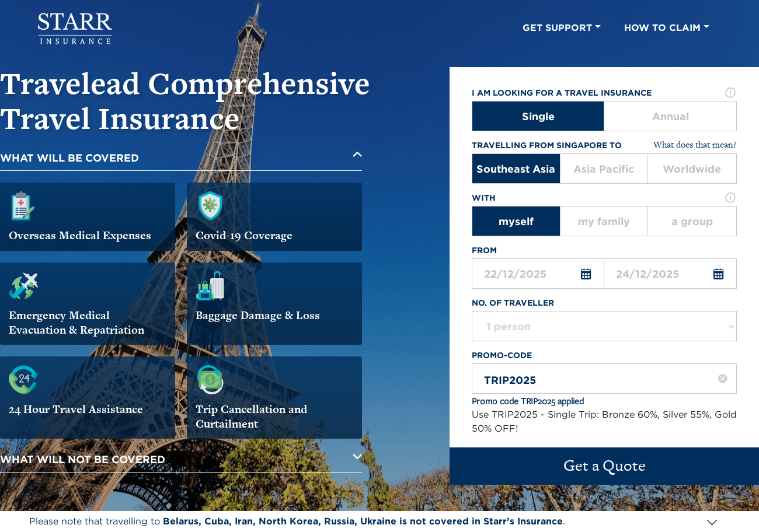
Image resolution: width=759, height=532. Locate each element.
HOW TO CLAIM (667, 28)
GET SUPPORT (562, 28)
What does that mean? (695, 145)
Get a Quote (605, 466)
